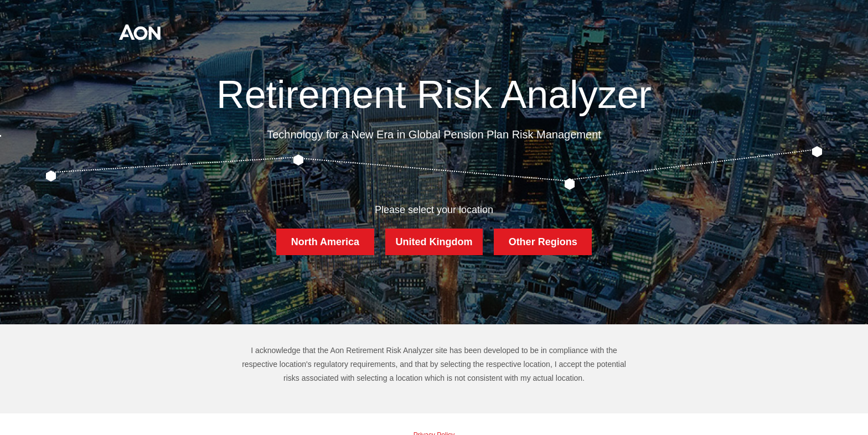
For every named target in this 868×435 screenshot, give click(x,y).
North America (325, 242)
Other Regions (543, 242)
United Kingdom (434, 242)
